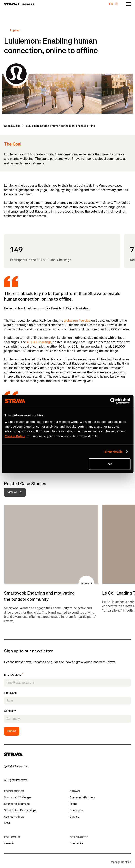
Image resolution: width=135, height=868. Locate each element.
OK (110, 464)
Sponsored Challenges (18, 798)
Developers (76, 810)
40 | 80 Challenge (39, 342)
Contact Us (77, 844)
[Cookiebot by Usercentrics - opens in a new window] (113, 401)
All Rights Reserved (16, 780)
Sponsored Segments (17, 804)
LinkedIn (9, 844)
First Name (11, 693)
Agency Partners (14, 817)
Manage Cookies (121, 862)
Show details (114, 451)
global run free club (77, 321)
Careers (74, 817)
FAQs (7, 823)
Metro (73, 804)
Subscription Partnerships (20, 810)
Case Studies (12, 126)
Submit (12, 731)
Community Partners (82, 798)
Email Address (14, 675)
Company (10, 711)
